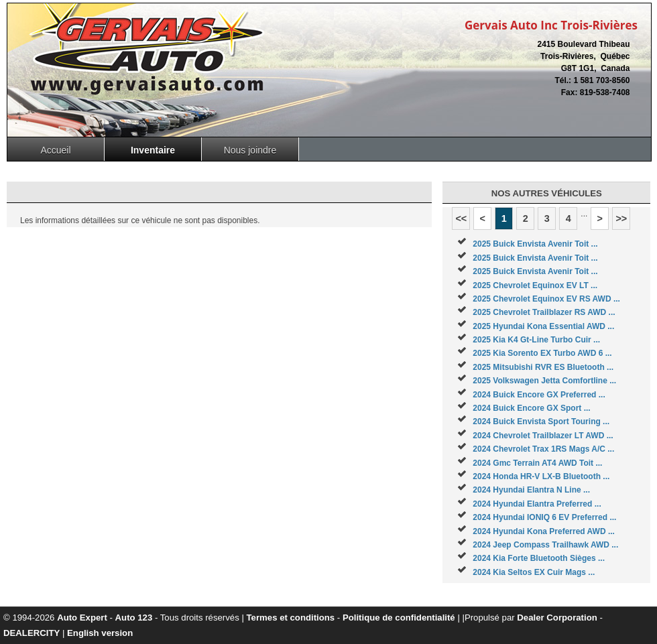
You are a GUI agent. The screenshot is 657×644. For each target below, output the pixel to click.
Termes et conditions (291, 618)
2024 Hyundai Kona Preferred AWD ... (544, 531)
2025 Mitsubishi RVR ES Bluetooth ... (543, 367)
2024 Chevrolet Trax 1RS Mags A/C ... (543, 449)
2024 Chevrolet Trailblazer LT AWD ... (543, 436)
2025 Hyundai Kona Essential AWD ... (543, 326)
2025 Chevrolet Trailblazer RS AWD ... (544, 312)
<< (461, 218)
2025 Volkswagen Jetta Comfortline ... (544, 381)
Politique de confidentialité (399, 618)
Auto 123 (134, 618)
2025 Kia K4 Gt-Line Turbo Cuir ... (536, 340)
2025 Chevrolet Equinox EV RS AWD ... (546, 299)
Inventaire (153, 150)
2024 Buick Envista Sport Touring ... (541, 422)
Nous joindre (250, 150)
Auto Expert (82, 618)
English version (100, 633)
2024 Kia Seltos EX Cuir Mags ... (534, 572)
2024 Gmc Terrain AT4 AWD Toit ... (537, 463)
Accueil (55, 150)
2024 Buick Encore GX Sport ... (531, 408)
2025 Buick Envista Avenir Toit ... (535, 244)
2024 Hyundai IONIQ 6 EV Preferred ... (544, 517)
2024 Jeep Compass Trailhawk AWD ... (545, 545)
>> (621, 218)
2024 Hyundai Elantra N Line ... (531, 490)
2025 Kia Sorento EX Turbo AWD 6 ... (542, 353)
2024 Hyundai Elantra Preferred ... (537, 504)
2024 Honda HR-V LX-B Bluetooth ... (541, 476)
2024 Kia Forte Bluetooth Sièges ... (539, 558)
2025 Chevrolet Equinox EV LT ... (535, 285)
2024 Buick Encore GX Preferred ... (539, 395)
